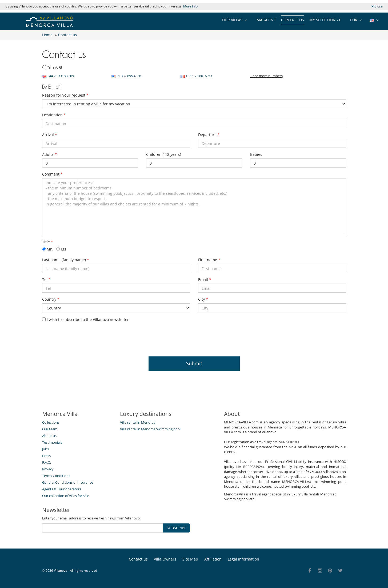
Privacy (48, 469)
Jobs (45, 449)
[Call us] (60, 67)
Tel (46, 279)
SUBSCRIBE (177, 528)
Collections (51, 422)
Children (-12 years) (164, 154)
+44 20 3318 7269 (58, 76)
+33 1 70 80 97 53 (196, 76)
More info (190, 6)
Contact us (293, 20)
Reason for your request (65, 95)
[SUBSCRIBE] (103, 528)
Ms (61, 249)
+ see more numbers (266, 76)
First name (209, 260)
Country (51, 299)
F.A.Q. (47, 462)
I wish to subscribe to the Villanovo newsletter (85, 319)
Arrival (50, 135)
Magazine (266, 20)
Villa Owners (165, 559)
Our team (50, 429)
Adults (49, 154)
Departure (209, 135)
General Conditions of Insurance (68, 482)
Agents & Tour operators (62, 489)
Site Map (190, 559)
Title (48, 242)
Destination (54, 115)
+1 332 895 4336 (126, 76)
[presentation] (83, 338)
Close (377, 6)
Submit (194, 363)
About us (49, 436)
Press (46, 456)
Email (205, 279)
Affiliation (213, 559)
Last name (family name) (66, 260)
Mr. (47, 249)
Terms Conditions (56, 476)
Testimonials (52, 442)
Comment (52, 174)
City (203, 299)
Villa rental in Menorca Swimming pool (150, 429)
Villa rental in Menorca (138, 422)
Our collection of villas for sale (66, 496)
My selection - (325, 20)
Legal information (243, 559)
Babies (256, 154)
